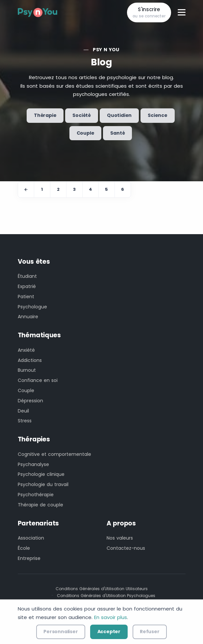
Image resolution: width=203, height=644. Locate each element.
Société (82, 115)
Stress (25, 421)
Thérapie (45, 115)
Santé (117, 133)
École (24, 548)
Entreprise (29, 558)
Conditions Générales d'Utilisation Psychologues (106, 596)
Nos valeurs (120, 538)
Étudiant (27, 276)
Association (31, 538)
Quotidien (119, 115)
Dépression (30, 401)
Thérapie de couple (40, 505)
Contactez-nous (126, 548)
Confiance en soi (38, 380)
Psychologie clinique (41, 474)
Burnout (27, 370)
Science (158, 115)
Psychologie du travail (43, 484)
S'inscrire (149, 13)
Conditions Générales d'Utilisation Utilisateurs (102, 589)
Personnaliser (61, 632)
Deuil (23, 411)
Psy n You (106, 50)
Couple (86, 133)
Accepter (109, 632)
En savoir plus (111, 617)
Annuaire (28, 317)
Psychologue (32, 307)
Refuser (150, 632)
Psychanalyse (33, 464)
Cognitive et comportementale (54, 454)
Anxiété (26, 350)
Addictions (30, 360)
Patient (26, 297)
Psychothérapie (36, 495)
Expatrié (27, 286)
